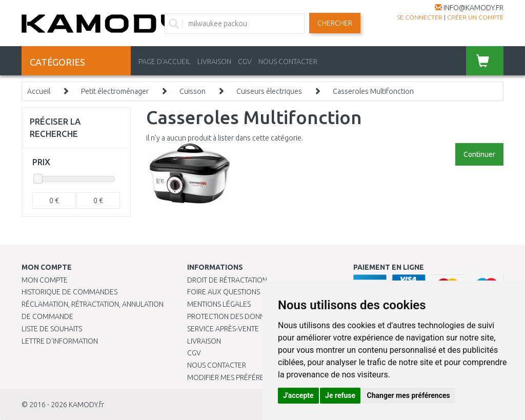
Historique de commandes (69, 292)
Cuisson (193, 91)
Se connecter (420, 17)
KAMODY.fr (86, 405)
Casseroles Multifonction (373, 91)
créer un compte (475, 17)
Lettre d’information (60, 341)
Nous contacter (217, 365)
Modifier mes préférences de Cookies (255, 377)
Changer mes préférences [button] (409, 395)
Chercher (335, 23)
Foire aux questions (224, 292)
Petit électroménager (115, 91)
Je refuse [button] (340, 395)
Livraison (204, 341)
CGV (245, 62)
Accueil (39, 91)
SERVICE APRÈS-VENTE (223, 329)
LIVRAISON (214, 62)
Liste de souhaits (52, 329)
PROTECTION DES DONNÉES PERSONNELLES (257, 316)
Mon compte (45, 280)
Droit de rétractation (227, 280)
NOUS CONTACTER (288, 62)
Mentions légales (219, 304)
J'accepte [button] (298, 395)
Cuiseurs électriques (269, 91)
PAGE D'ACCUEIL (165, 62)
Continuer (479, 154)
